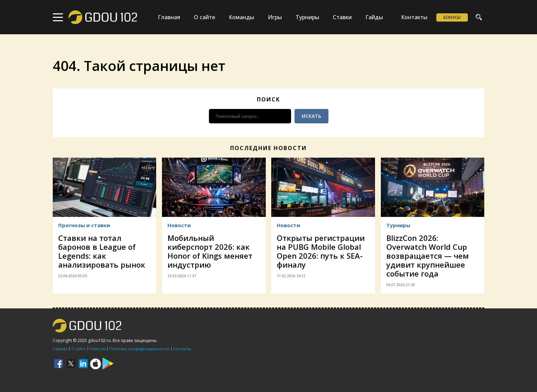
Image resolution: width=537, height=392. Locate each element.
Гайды (374, 17)
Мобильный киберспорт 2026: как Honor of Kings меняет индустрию (210, 251)
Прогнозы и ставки (84, 225)
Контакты (414, 17)
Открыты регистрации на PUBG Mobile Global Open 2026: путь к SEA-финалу (321, 251)
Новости (179, 225)
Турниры (307, 17)
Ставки (342, 17)
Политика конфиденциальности (139, 349)
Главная (169, 17)
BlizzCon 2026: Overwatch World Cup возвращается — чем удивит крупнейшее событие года (428, 256)
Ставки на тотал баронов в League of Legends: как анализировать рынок (102, 251)
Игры (275, 17)
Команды (241, 17)
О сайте (204, 17)
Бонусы (452, 17)
